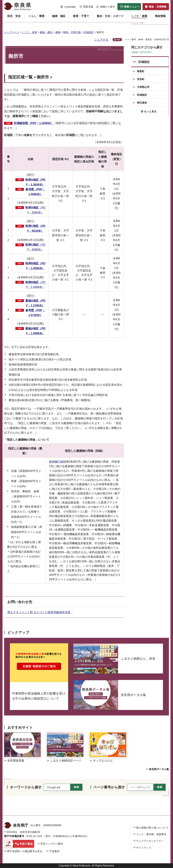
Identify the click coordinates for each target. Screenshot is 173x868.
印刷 (118, 40)
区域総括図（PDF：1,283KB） (34, 123)
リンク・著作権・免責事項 (151, 834)
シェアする (101, 40)
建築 (58, 32)
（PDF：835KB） (35, 210)
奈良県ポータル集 (159, 769)
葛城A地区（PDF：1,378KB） (35, 303)
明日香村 (142, 103)
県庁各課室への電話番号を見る (25, 851)
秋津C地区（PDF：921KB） (35, 228)
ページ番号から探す (109, 787)
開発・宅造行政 (72, 32)
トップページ (12, 32)
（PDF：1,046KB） (35, 285)
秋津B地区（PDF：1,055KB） (35, 266)
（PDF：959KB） (35, 247)
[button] (68, 7)
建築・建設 (46, 32)
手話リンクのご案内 (52, 844)
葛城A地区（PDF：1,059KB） (35, 331)
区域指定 (89, 32)
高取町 (141, 71)
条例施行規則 (57, 462)
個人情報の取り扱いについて (152, 828)
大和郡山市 (143, 87)
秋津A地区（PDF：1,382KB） (35, 182)
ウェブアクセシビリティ (150, 841)
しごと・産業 (30, 32)
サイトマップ (144, 848)
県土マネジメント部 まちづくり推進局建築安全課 (40, 612)
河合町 (141, 79)
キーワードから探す (26, 787)
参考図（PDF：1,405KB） (35, 192)
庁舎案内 (54, 851)
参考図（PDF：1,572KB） (35, 313)
